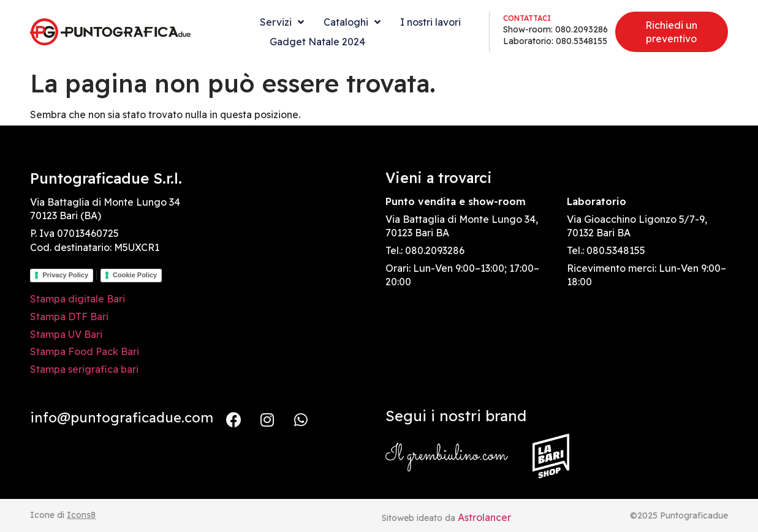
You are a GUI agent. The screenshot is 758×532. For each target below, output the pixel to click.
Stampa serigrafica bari (84, 369)
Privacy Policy (65, 275)
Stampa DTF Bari (69, 317)
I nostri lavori (430, 22)
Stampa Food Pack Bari (85, 351)
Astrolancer (484, 517)
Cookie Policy (135, 275)
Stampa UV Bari (66, 334)
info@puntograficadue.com (122, 418)
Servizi (282, 22)
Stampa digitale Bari (78, 299)
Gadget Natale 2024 (317, 42)
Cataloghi (352, 22)
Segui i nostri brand (456, 416)
